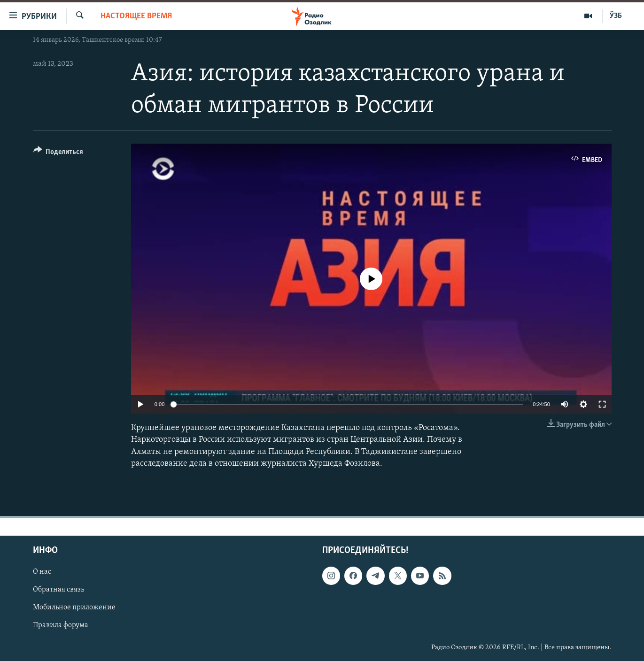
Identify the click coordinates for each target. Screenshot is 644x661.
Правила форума (61, 626)
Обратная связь (58, 590)
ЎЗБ (616, 16)
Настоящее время (136, 16)
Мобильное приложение (74, 607)
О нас (42, 572)
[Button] (58, 153)
